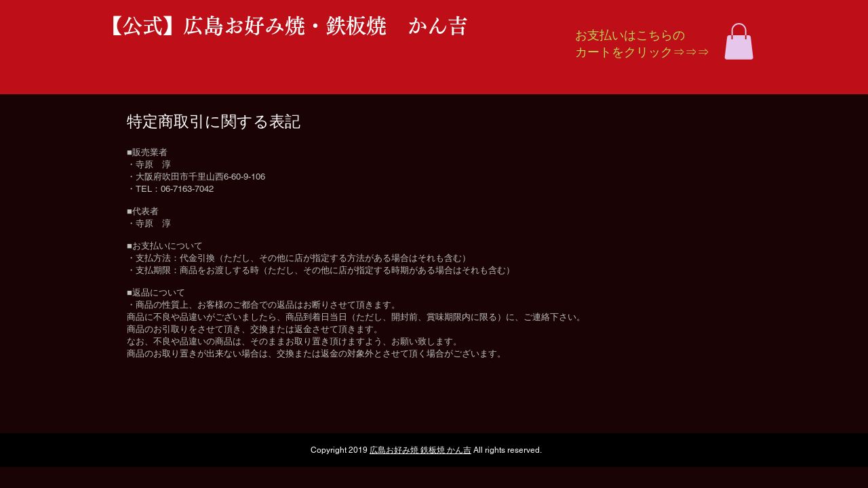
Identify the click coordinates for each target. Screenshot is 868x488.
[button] (739, 41)
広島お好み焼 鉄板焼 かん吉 (420, 450)
